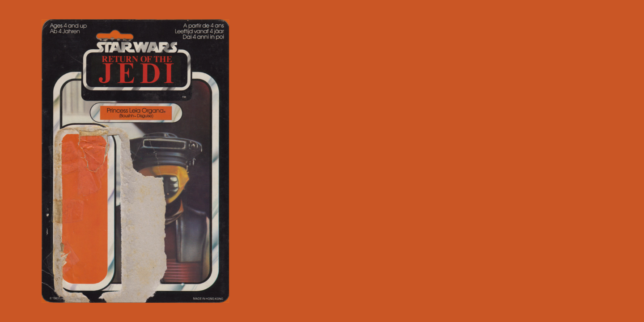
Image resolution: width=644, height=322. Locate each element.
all (626, 303)
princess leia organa (546, 303)
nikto (465, 303)
